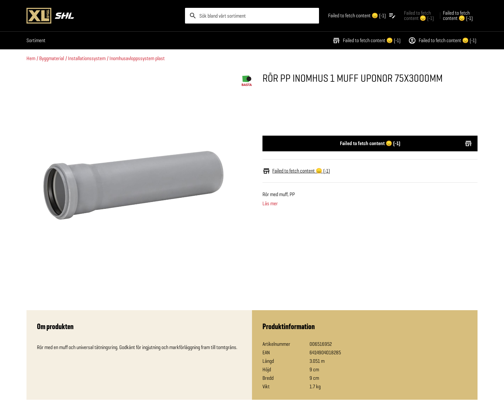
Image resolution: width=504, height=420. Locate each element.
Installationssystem (87, 58)
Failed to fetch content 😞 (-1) (366, 41)
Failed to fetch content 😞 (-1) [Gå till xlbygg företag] (419, 16)
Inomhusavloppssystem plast (137, 58)
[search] (252, 16)
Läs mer (270, 204)
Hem (31, 58)
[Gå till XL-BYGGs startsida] (103, 16)
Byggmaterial (52, 58)
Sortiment (36, 40)
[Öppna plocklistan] (362, 16)
